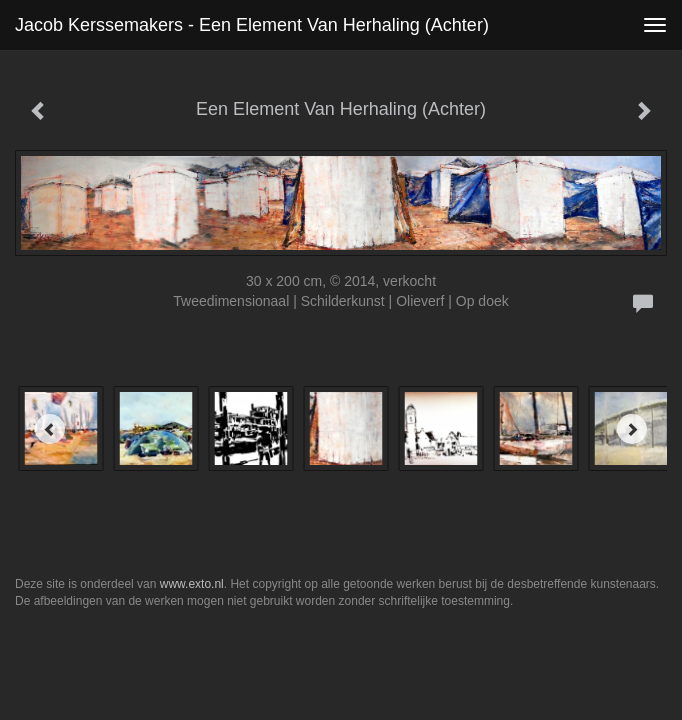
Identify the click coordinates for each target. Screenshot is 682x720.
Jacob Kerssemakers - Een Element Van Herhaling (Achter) (252, 25)
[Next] (632, 429)
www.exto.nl (192, 584)
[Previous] (50, 429)
